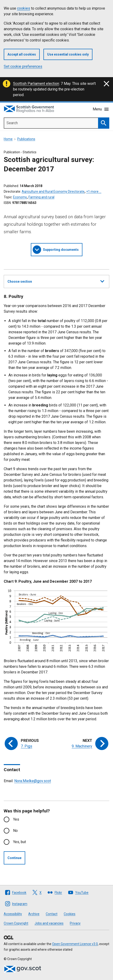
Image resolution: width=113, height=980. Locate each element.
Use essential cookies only (68, 54)
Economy (20, 197)
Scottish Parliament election (36, 84)
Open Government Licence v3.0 (75, 944)
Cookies (70, 914)
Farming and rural (41, 197)
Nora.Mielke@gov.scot (33, 781)
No (15, 831)
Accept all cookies (22, 54)
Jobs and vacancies (49, 923)
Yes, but (19, 842)
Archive (34, 914)
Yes (16, 819)
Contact (52, 914)
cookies (24, 8)
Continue (14, 858)
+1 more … (94, 191)
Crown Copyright (16, 923)
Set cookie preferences (23, 66)
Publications (26, 139)
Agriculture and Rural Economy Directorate (53, 191)
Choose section (56, 281)
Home (8, 139)
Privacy (75, 923)
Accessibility (13, 914)
